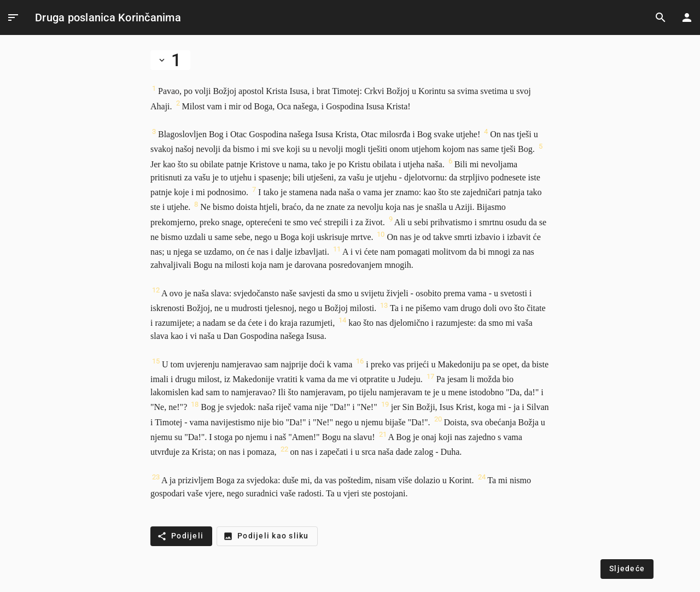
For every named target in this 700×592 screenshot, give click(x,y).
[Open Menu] (13, 17)
